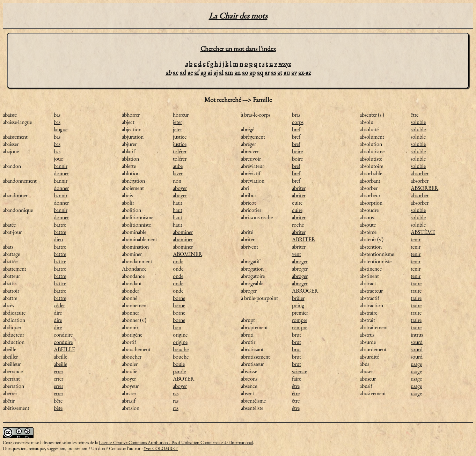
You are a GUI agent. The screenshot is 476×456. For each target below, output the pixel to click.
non (177, 181)
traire (416, 283)
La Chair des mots (238, 16)
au (287, 72)
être (296, 386)
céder (59, 305)
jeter (177, 122)
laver (178, 173)
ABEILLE (64, 349)
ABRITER (304, 239)
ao (245, 72)
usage (416, 364)
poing (298, 305)
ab (169, 72)
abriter (299, 188)
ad (183, 72)
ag (203, 72)
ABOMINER (188, 254)
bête (58, 401)
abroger (300, 261)
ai (210, 72)
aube (178, 166)
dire (58, 313)
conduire (63, 335)
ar (267, 72)
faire (296, 379)
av (294, 72)
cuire (297, 203)
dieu (58, 239)
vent (296, 254)
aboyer (180, 188)
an (237, 72)
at (280, 72)
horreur (181, 115)
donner (61, 173)
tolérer (180, 151)
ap (252, 72)
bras (296, 115)
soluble (418, 122)
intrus (417, 335)
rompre (300, 320)
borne (179, 298)
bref (296, 129)
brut (296, 335)
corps (298, 122)
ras (176, 393)
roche (298, 225)
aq (260, 72)
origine (180, 335)
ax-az (305, 72)
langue (61, 129)
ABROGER (305, 291)
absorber (420, 173)
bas (57, 115)
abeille (60, 357)
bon (177, 327)
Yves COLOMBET (161, 448)
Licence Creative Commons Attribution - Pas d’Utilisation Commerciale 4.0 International (176, 443)
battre (60, 225)
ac (176, 72)
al (221, 72)
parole (179, 371)
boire (297, 151)
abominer (183, 232)
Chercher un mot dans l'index (238, 49)
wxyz (285, 64)
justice (180, 137)
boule (179, 364)
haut (178, 203)
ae (190, 72)
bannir (61, 166)
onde (178, 261)
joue (58, 159)
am (229, 72)
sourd (417, 342)
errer (58, 371)
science (299, 371)
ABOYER (184, 379)
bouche (181, 349)
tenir (416, 239)
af (197, 72)
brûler (298, 298)
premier (300, 313)
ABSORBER (424, 188)
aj (215, 72)
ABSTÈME (423, 232)
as (273, 72)
